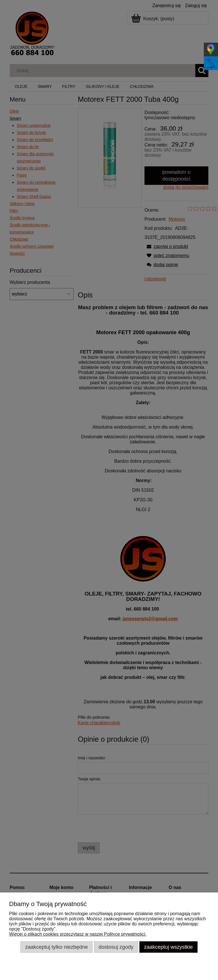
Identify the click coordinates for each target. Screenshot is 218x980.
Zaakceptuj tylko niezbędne (57, 947)
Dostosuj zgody (116, 947)
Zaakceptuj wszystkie (169, 947)
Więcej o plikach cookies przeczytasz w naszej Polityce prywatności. (78, 934)
